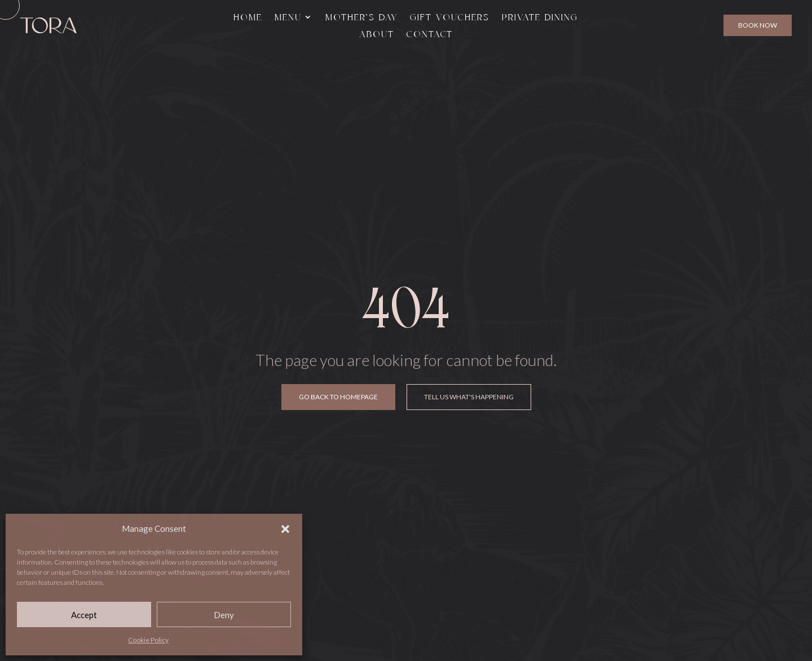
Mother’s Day (361, 17)
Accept (84, 615)
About (377, 34)
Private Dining (540, 17)
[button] (285, 529)
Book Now (758, 25)
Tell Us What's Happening (469, 397)
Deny (224, 615)
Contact (430, 34)
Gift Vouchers (450, 17)
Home (248, 17)
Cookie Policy (148, 640)
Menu (288, 17)
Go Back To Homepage (338, 397)
